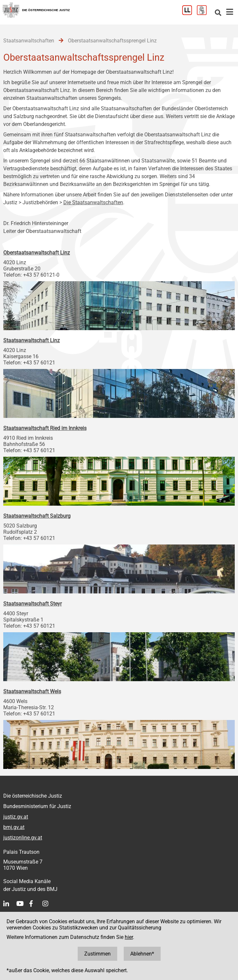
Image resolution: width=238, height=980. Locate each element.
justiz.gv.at (16, 817)
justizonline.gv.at (23, 838)
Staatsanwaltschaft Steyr (32, 604)
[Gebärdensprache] (204, 13)
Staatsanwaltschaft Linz (32, 340)
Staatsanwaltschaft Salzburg (37, 516)
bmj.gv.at (14, 827)
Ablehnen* (142, 954)
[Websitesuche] (218, 13)
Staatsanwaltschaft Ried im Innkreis (45, 428)
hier (129, 937)
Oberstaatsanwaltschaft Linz (37, 253)
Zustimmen (97, 954)
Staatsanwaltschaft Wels (32, 691)
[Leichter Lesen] (190, 13)
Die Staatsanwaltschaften (93, 202)
